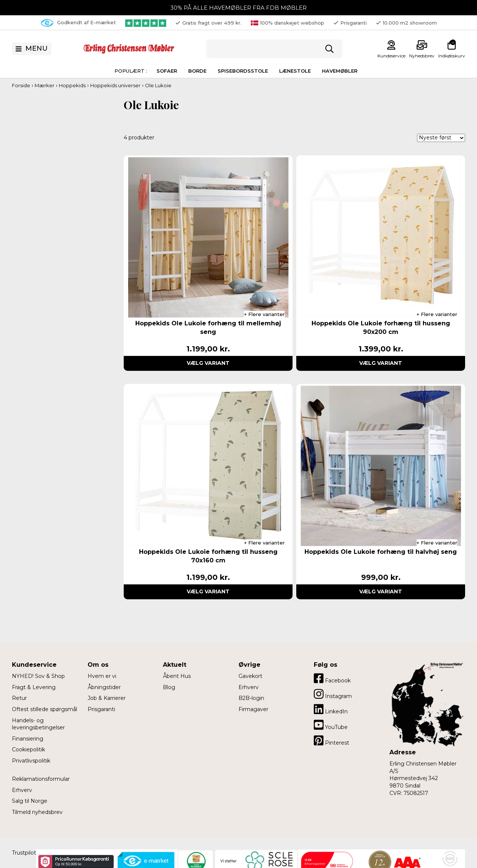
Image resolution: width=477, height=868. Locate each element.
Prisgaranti (101, 709)
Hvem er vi (102, 676)
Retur (19, 698)
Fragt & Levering (34, 687)
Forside (21, 85)
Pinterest (331, 741)
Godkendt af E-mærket (78, 23)
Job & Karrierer (107, 698)
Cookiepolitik (29, 749)
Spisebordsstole (243, 71)
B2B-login (251, 698)
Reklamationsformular (41, 779)
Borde (197, 71)
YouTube (331, 725)
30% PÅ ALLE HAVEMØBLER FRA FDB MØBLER (238, 8)
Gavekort (250, 676)
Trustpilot (24, 853)
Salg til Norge (30, 801)
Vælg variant (208, 363)
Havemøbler (340, 71)
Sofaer (167, 71)
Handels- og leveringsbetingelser (38, 724)
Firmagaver (253, 709)
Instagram (333, 694)
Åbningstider (104, 687)
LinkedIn (331, 709)
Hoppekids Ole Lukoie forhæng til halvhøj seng (381, 552)
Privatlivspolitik (31, 761)
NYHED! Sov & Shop (38, 676)
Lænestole (295, 71)
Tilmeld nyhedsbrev (37, 812)
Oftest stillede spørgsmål (45, 709)
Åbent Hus (177, 676)
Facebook (332, 678)
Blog (169, 687)
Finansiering (28, 739)
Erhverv (22, 790)
